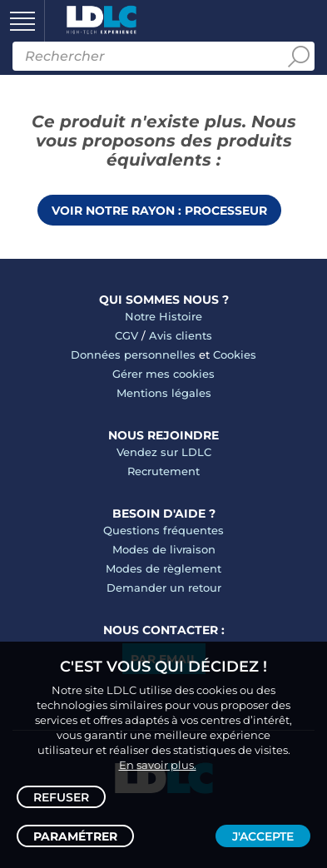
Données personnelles (133, 355)
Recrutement (163, 471)
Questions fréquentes (163, 530)
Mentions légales (164, 393)
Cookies (235, 355)
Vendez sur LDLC (164, 452)
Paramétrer (75, 836)
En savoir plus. (158, 765)
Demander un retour (164, 588)
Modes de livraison (164, 549)
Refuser (61, 797)
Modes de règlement (163, 568)
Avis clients (181, 335)
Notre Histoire (163, 316)
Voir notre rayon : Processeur (159, 211)
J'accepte (263, 836)
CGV (126, 335)
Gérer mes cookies (163, 374)
